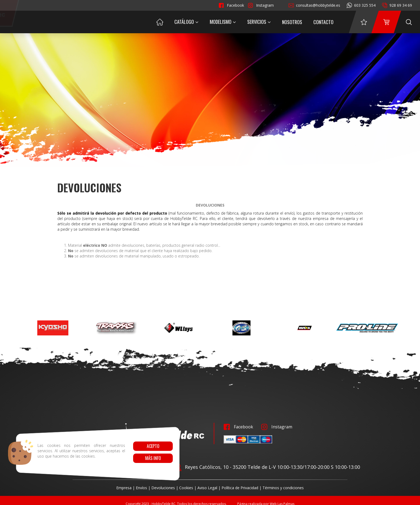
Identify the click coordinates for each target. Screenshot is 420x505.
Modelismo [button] (223, 22)
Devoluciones (163, 488)
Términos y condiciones (283, 488)
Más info (153, 458)
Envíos (141, 488)
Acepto (153, 446)
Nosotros (292, 22)
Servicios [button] (259, 22)
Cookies (186, 488)
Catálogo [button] (186, 22)
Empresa (124, 488)
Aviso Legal (207, 488)
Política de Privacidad (240, 488)
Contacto (323, 22)
